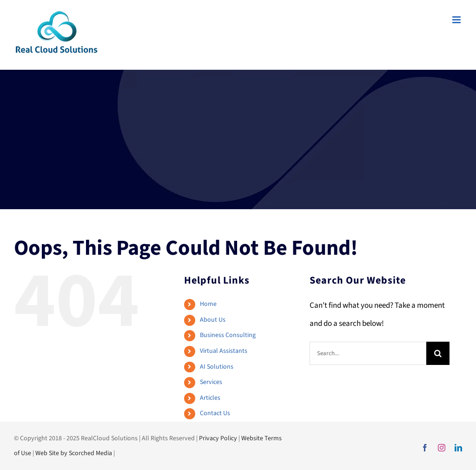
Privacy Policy (218, 438)
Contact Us (215, 413)
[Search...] (368, 353)
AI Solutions (217, 367)
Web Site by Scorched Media (74, 453)
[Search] (438, 353)
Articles (210, 398)
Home (208, 304)
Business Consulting (228, 335)
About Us (213, 320)
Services (211, 382)
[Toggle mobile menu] (457, 20)
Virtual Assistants (224, 351)
